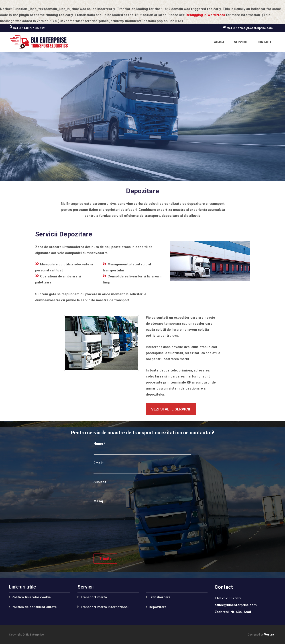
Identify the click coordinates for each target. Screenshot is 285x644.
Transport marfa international (104, 607)
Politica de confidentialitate (34, 607)
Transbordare (160, 597)
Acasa (219, 42)
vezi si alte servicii (171, 409)
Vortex (269, 634)
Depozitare (158, 607)
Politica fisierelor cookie (31, 597)
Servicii (240, 42)
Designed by (256, 635)
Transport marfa (94, 597)
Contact (264, 42)
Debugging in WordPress (205, 15)
